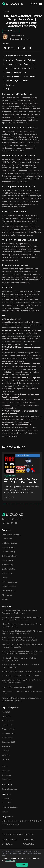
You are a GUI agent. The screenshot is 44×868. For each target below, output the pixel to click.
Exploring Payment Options (17, 81)
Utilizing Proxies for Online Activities (21, 77)
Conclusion (11, 85)
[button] (34, 3)
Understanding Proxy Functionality (20, 64)
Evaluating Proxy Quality (16, 72)
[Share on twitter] (3, 523)
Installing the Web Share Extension (20, 68)
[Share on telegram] (12, 523)
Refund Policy (28, 844)
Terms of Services (9, 840)
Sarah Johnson (17, 36)
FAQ (7, 89)
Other (17, 824)
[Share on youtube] (16, 523)
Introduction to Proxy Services (18, 56)
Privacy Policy (28, 840)
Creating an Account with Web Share (21, 60)
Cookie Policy (8, 844)
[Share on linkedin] (8, 523)
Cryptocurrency (10, 476)
